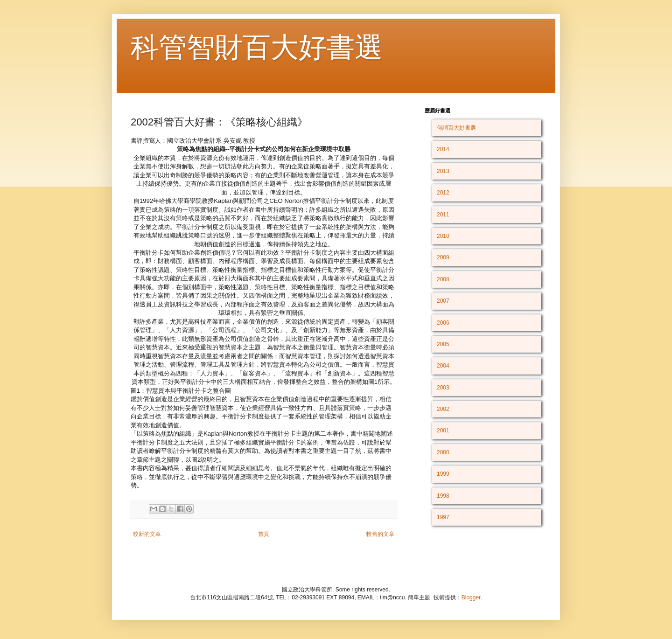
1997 (443, 517)
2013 (443, 171)
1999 (443, 474)
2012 (443, 193)
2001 (443, 431)
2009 (443, 257)
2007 (443, 301)
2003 (443, 388)
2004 (443, 366)
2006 (443, 323)
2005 (443, 344)
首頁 (264, 534)
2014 (443, 149)
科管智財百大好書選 (257, 47)
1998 (443, 496)
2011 (443, 215)
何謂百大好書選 (456, 128)
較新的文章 (147, 534)
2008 (443, 279)
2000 (443, 452)
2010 (443, 236)
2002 (443, 409)
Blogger (471, 597)
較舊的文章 (380, 534)
